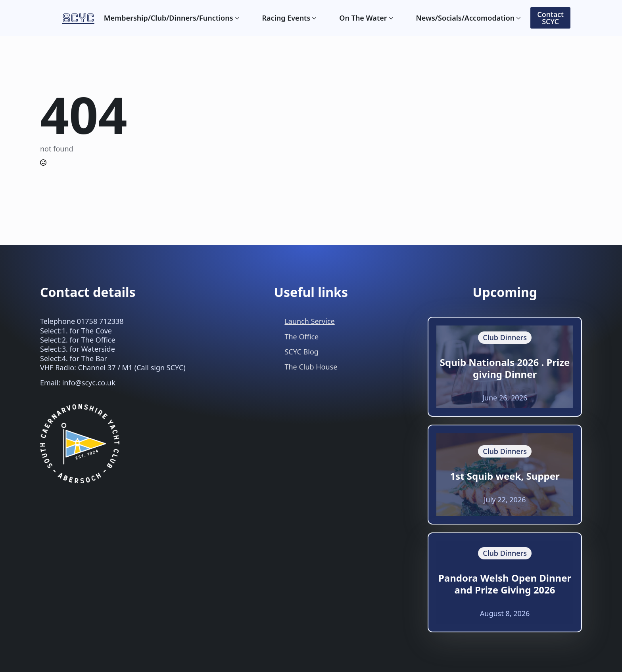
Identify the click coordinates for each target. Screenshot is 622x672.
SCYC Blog (301, 352)
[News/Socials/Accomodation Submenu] (518, 18)
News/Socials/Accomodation (466, 18)
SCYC (78, 18)
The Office (301, 337)
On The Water (363, 18)
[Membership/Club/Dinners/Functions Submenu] (236, 18)
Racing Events (286, 18)
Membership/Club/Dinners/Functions (169, 18)
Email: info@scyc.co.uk (78, 383)
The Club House (311, 367)
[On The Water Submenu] (390, 18)
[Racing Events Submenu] (313, 18)
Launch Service (309, 321)
